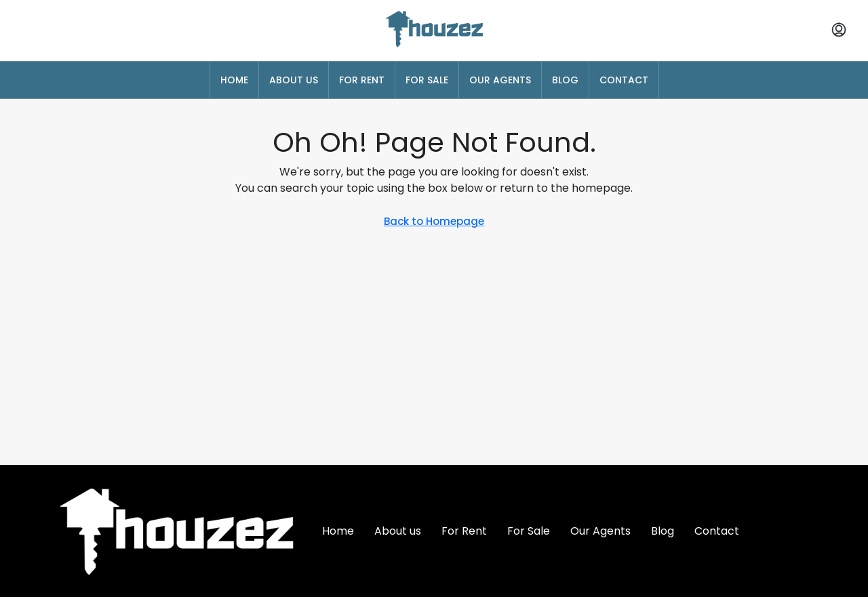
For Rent (362, 80)
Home (234, 80)
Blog (565, 80)
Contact (624, 80)
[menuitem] (839, 30)
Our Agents (500, 80)
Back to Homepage (434, 221)
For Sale (427, 80)
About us (294, 80)
